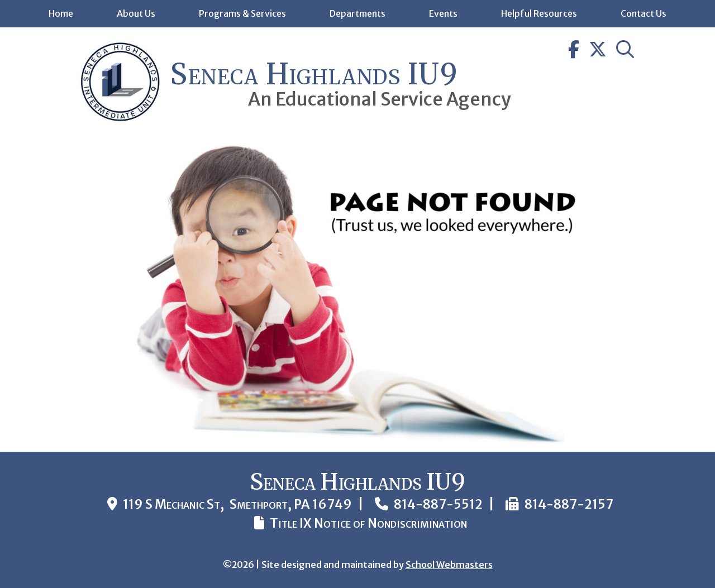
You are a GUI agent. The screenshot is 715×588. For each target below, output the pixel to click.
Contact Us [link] (643, 13)
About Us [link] (136, 13)
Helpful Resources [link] (539, 13)
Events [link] (443, 13)
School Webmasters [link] (449, 565)
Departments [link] (357, 13)
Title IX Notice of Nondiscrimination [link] (368, 523)
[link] (120, 120)
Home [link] (61, 13)
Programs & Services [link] (242, 13)
